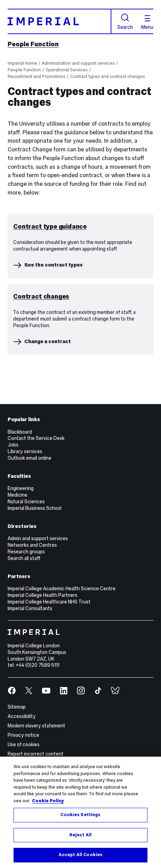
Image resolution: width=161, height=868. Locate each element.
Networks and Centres (32, 628)
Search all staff (24, 641)
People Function (33, 44)
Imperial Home (22, 63)
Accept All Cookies (80, 855)
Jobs (13, 528)
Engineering (21, 571)
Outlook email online (29, 541)
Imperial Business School (35, 591)
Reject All (80, 835)
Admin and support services (38, 621)
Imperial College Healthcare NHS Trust (49, 685)
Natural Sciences (26, 584)
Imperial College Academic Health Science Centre (62, 671)
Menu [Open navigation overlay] (147, 22)
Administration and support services (78, 63)
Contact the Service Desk (36, 521)
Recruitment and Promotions (37, 76)
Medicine (18, 578)
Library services (25, 535)
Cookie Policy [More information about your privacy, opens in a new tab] (48, 801)
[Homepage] (60, 21)
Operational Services (67, 70)
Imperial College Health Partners (43, 678)
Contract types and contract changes (108, 76)
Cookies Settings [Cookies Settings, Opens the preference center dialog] (80, 815)
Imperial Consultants (30, 691)
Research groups (26, 634)
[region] (80, 812)
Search (125, 21)
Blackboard (20, 515)
